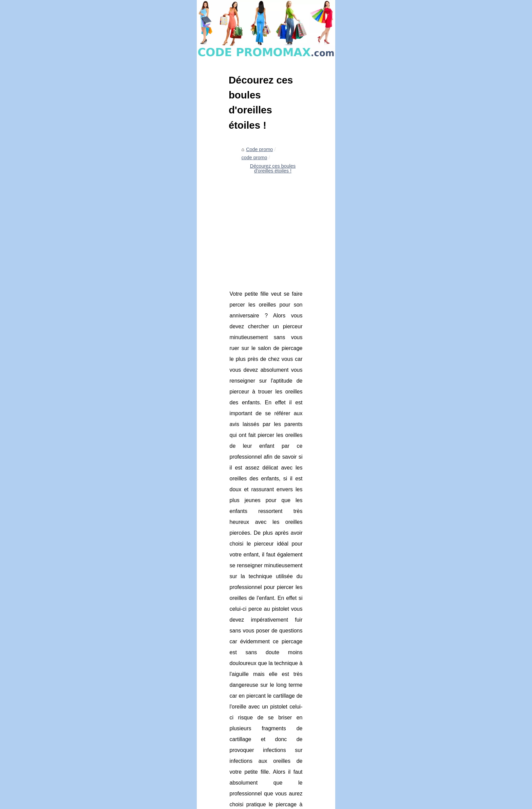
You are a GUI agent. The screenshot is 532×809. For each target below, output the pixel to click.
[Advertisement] (215, 280)
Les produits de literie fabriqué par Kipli (161, 780)
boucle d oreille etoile (230, 488)
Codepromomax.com (98, 802)
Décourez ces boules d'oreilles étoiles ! (189, 223)
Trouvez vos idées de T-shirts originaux (334, 634)
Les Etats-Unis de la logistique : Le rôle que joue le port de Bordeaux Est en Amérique (212, 722)
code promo (128, 223)
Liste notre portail (395, 205)
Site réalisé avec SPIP (189, 802)
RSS (160, 802)
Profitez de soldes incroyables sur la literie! (165, 670)
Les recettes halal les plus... (406, 288)
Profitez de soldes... (398, 273)
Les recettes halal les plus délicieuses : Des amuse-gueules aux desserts (198, 682)
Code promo (96, 223)
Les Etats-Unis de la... (400, 333)
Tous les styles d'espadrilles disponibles (124, 634)
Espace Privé (225, 802)
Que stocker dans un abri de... (409, 303)
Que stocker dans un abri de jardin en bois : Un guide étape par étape (194, 694)
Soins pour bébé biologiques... (409, 318)
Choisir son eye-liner (141, 734)
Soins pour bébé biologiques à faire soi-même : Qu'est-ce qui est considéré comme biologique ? (221, 708)
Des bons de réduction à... (405, 236)
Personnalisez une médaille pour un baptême (168, 746)
